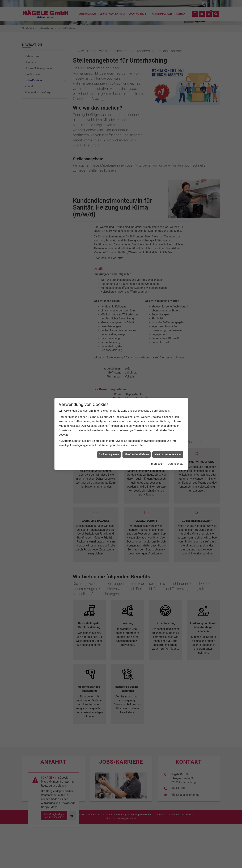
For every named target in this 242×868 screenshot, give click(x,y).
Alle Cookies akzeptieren (168, 454)
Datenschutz (175, 464)
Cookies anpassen (109, 454)
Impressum (157, 464)
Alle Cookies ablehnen (137, 454)
